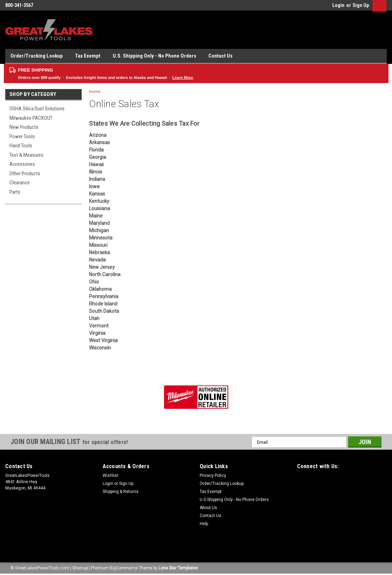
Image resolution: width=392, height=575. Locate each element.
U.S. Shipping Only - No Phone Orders (154, 56)
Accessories (22, 164)
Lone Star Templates (178, 568)
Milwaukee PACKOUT (31, 118)
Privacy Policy (213, 476)
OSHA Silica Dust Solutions (37, 109)
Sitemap (80, 568)
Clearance (20, 183)
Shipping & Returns (121, 492)
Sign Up (361, 5)
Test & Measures (26, 155)
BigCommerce (124, 568)
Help (204, 524)
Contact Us (220, 56)
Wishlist (110, 476)
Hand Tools (21, 146)
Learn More (183, 78)
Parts (15, 192)
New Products (24, 127)
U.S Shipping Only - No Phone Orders (234, 500)
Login (338, 5)
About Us (208, 508)
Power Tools (22, 137)
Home (95, 92)
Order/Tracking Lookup (37, 56)
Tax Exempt (88, 56)
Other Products (25, 174)
